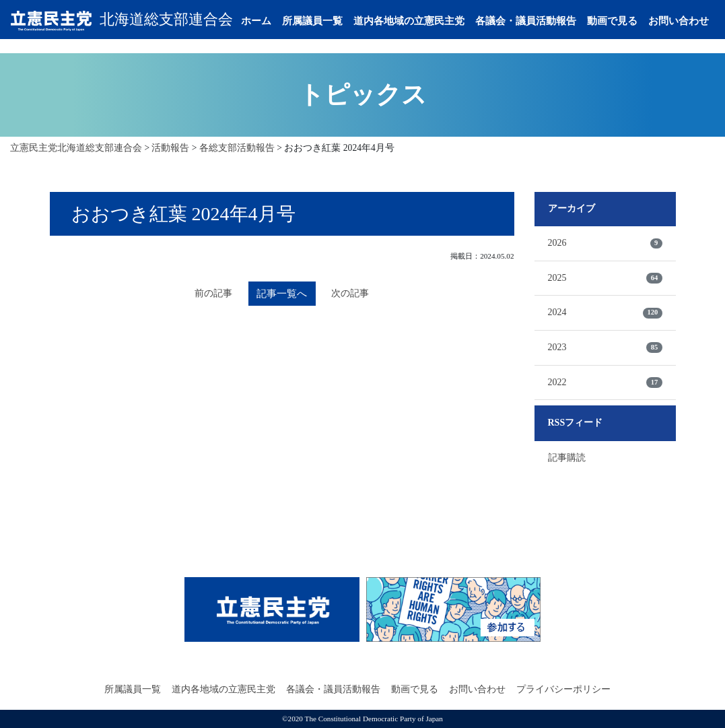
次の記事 (353, 294)
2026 (605, 243)
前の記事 (211, 294)
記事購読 (567, 458)
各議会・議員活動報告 (536, 14)
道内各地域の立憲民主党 (419, 14)
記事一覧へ (282, 294)
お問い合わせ (281, 40)
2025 (605, 278)
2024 (605, 312)
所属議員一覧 (322, 14)
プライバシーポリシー (563, 689)
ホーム (266, 14)
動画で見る (622, 14)
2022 (605, 383)
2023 (605, 348)
